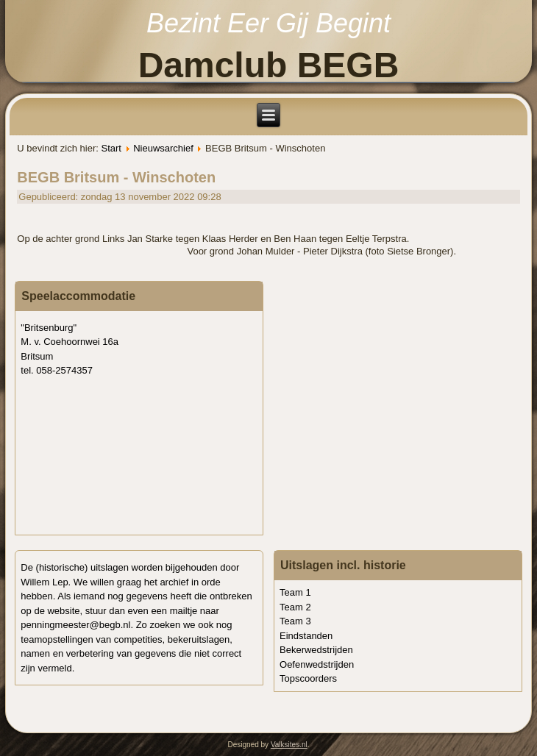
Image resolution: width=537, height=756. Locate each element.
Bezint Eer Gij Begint (268, 23)
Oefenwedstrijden (317, 664)
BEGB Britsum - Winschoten (116, 177)
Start (111, 148)
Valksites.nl (289, 745)
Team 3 (295, 621)
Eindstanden (306, 636)
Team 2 (295, 607)
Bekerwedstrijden (316, 650)
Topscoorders (308, 678)
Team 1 (295, 592)
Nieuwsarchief (163, 148)
